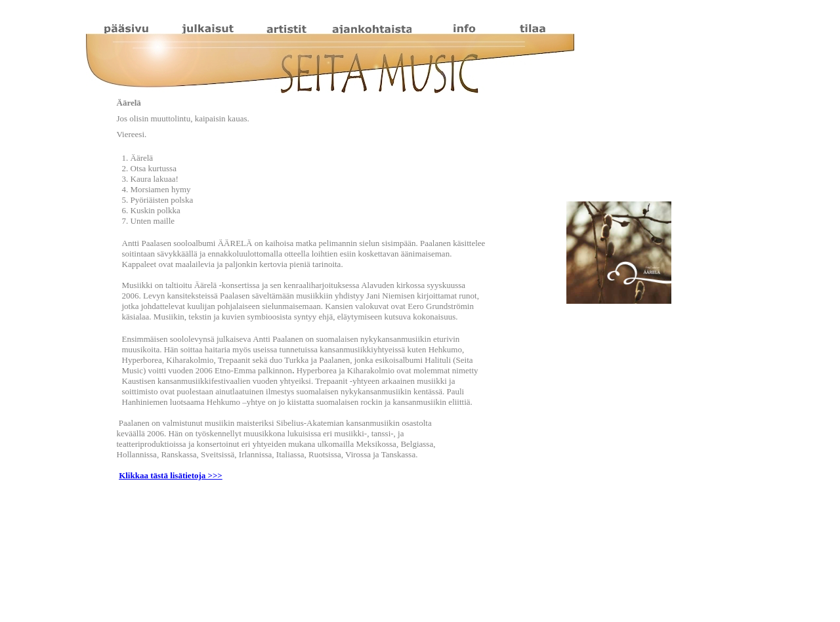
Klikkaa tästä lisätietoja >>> (171, 475)
